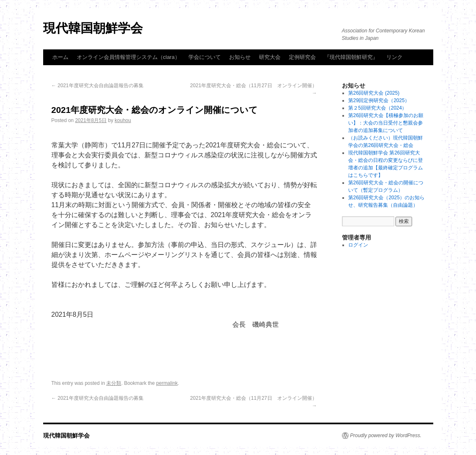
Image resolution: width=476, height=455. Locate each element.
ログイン (358, 245)
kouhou (123, 120)
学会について (205, 57)
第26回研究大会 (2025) (374, 93)
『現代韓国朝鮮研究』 (351, 57)
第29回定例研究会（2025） (379, 100)
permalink (167, 383)
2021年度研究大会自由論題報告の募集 (98, 86)
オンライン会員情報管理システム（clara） (128, 57)
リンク (394, 57)
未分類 (114, 383)
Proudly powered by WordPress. (386, 435)
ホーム (60, 57)
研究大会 (270, 57)
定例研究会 (302, 57)
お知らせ (240, 57)
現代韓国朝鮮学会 (93, 28)
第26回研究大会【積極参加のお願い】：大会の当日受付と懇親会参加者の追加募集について (386, 123)
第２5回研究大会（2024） (377, 108)
